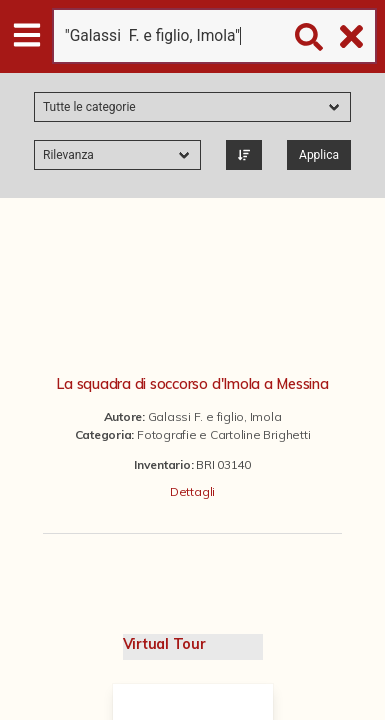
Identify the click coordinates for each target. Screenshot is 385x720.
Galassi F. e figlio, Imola (215, 416)
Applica (319, 155)
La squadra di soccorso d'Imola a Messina (192, 384)
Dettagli (192, 491)
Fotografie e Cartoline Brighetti (223, 434)
